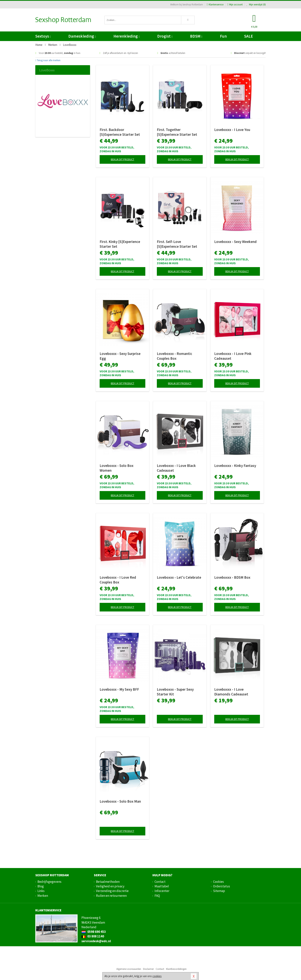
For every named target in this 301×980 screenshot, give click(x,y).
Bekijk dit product (122, 159)
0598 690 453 (94, 932)
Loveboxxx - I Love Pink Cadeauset (233, 356)
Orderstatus (222, 886)
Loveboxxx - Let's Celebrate (179, 577)
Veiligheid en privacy (110, 886)
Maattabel (162, 886)
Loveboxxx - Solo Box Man (120, 801)
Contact (160, 882)
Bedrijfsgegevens (49, 882)
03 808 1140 (93, 936)
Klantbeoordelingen (176, 969)
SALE (249, 36)
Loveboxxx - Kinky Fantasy (235, 466)
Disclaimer (148, 969)
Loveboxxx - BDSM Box (232, 577)
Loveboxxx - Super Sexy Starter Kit (175, 692)
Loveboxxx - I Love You (232, 130)
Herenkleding (127, 36)
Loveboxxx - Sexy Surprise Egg (120, 356)
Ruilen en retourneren (111, 896)
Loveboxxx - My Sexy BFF (119, 689)
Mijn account (235, 5)
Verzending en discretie (112, 891)
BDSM (196, 36)
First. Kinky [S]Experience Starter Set (120, 244)
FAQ (157, 896)
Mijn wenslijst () (256, 5)
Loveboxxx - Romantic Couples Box (174, 356)
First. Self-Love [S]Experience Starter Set (177, 244)
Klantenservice (215, 5)
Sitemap (219, 891)
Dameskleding (82, 36)
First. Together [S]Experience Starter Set (177, 132)
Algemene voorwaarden (129, 969)
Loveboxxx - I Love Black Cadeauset (176, 468)
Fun (223, 36)
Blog (41, 886)
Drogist (165, 36)
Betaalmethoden (108, 882)
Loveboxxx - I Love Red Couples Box (118, 580)
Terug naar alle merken (48, 60)
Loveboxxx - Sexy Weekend (235, 242)
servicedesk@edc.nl (96, 941)
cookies (157, 976)
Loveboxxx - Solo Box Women (117, 468)
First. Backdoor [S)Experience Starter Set (120, 132)
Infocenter (162, 891)
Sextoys (43, 36)
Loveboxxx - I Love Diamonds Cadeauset (231, 692)
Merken (43, 896)
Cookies (218, 882)
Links (41, 891)
